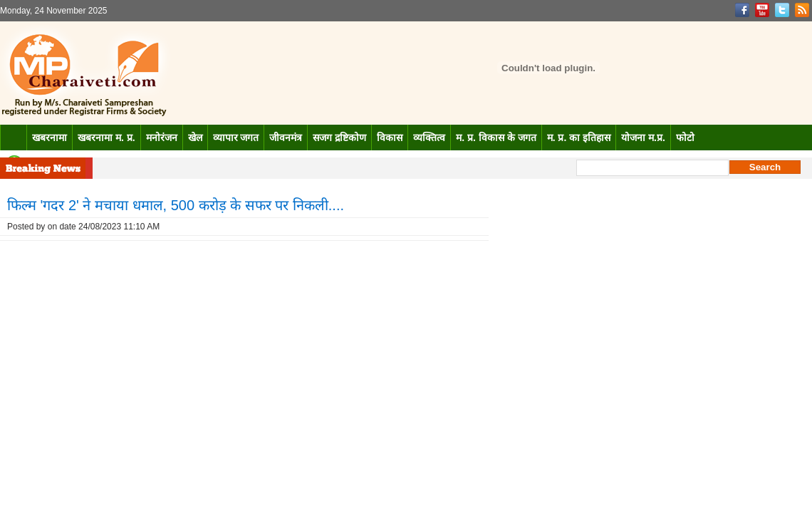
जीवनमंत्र (286, 138)
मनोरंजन (162, 138)
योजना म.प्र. (643, 138)
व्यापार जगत (236, 138)
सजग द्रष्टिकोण (339, 138)
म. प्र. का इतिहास (579, 138)
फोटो (685, 138)
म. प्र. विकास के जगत (496, 138)
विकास (390, 138)
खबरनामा (50, 138)
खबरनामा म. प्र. (106, 138)
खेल (195, 138)
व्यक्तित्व (429, 138)
